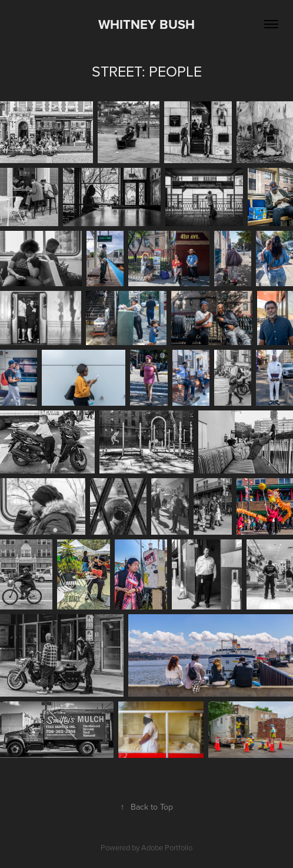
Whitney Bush (146, 24)
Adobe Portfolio (167, 847)
